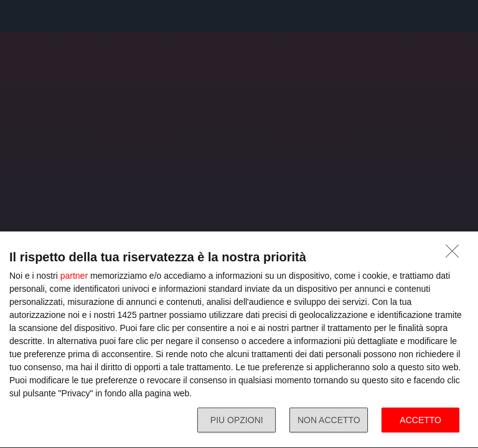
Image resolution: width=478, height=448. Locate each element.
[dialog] (239, 340)
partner (74, 276)
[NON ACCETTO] (456, 254)
